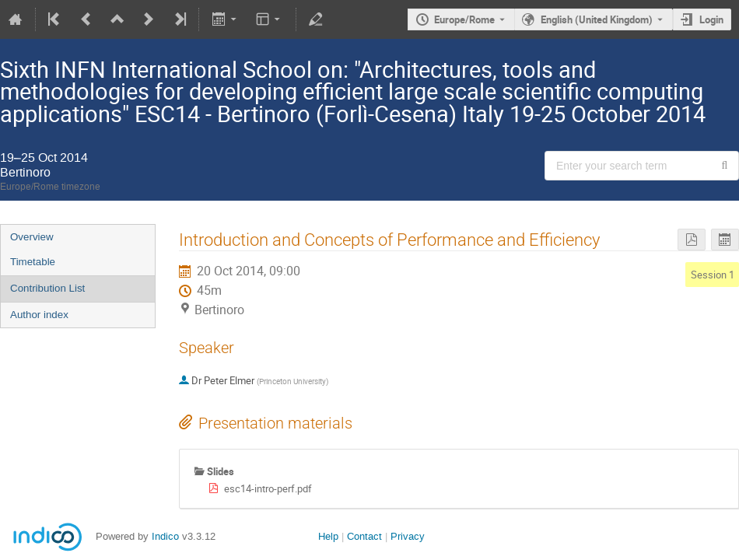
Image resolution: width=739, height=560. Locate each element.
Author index (39, 315)
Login (711, 19)
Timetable (33, 262)
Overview (32, 237)
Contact (364, 536)
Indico (165, 536)
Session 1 (713, 275)
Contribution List (47, 288)
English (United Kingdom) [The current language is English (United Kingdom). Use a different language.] (597, 19)
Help (328, 536)
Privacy (408, 536)
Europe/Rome (464, 19)
